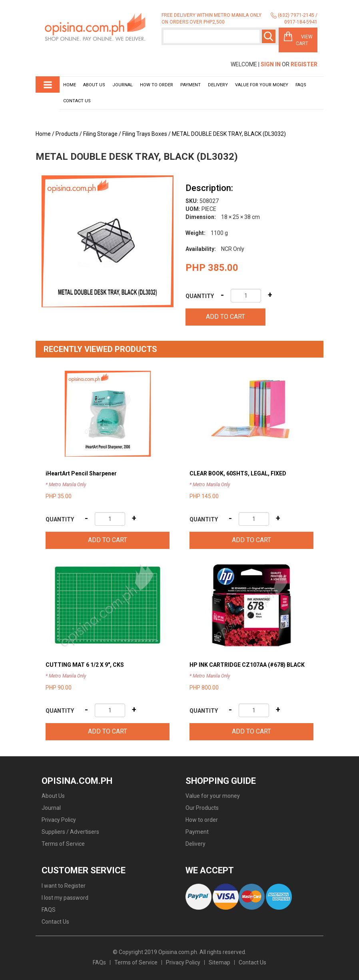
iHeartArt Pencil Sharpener (81, 473)
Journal (123, 85)
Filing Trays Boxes (145, 134)
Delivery (218, 85)
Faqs (301, 85)
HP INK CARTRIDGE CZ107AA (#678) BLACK (247, 665)
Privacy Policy (59, 820)
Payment (190, 85)
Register (304, 64)
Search (269, 36)
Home (70, 85)
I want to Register (64, 886)
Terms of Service (63, 844)
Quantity (200, 296)
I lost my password (65, 898)
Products (67, 134)
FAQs (99, 962)
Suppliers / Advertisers (70, 832)
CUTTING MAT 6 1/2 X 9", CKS (85, 665)
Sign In (271, 64)
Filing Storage (100, 134)
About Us (94, 85)
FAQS (49, 910)
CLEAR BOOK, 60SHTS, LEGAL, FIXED (238, 473)
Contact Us (77, 101)
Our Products (202, 808)
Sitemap (219, 962)
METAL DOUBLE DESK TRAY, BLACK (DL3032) (229, 134)
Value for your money (262, 85)
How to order (157, 85)
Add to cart (225, 317)
